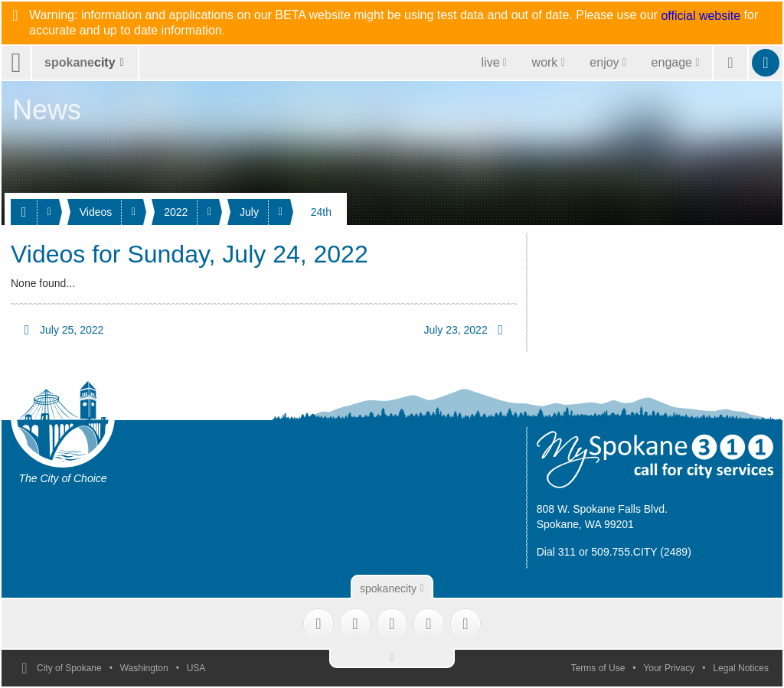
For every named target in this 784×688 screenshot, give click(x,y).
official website (701, 16)
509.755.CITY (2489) (641, 552)
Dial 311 (556, 552)
